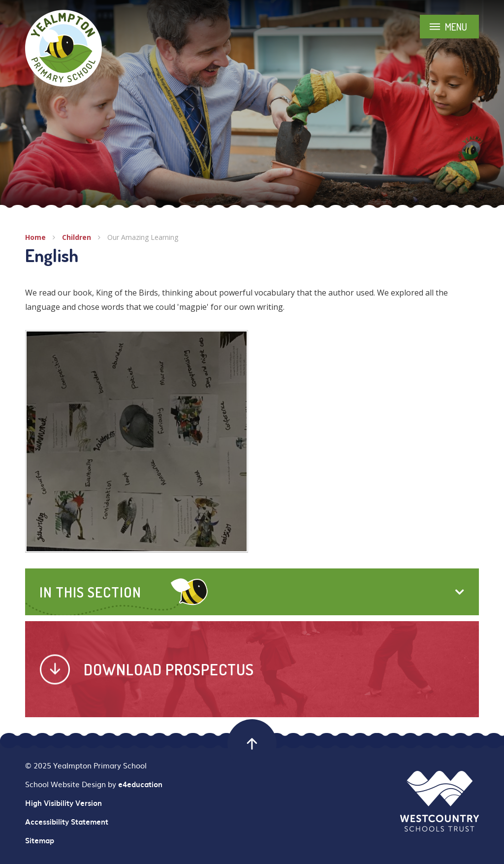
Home (35, 237)
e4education (140, 784)
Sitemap (40, 840)
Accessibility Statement (67, 822)
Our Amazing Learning (143, 237)
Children (77, 237)
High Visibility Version (63, 803)
